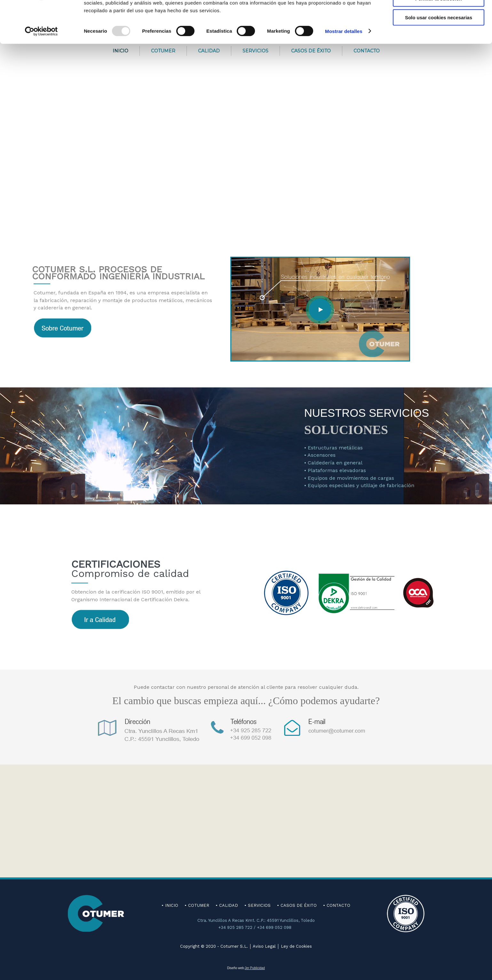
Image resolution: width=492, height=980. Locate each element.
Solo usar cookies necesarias (439, 53)
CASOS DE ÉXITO (299, 905)
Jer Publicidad (255, 968)
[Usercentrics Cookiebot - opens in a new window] (41, 67)
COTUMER (199, 905)
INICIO (172, 905)
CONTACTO (338, 905)
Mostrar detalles (344, 67)
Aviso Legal (264, 946)
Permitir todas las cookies (439, 16)
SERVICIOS (259, 905)
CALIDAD (229, 905)
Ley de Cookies (296, 946)
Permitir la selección (439, 35)
